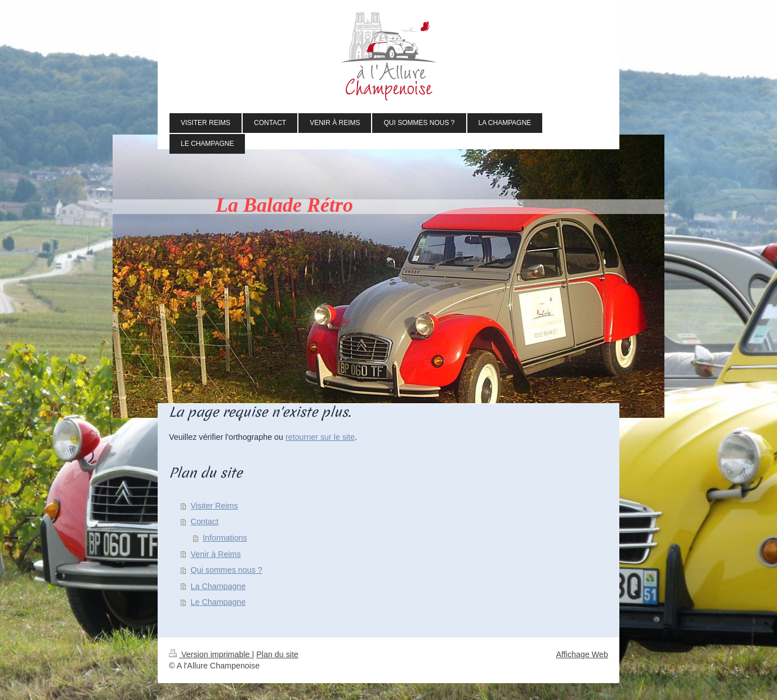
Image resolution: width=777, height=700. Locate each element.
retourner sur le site (320, 437)
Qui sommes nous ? (227, 570)
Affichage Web (582, 654)
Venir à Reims (216, 554)
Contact (205, 521)
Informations (225, 538)
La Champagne (218, 586)
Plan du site (277, 654)
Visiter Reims (215, 506)
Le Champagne (218, 602)
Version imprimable (211, 654)
